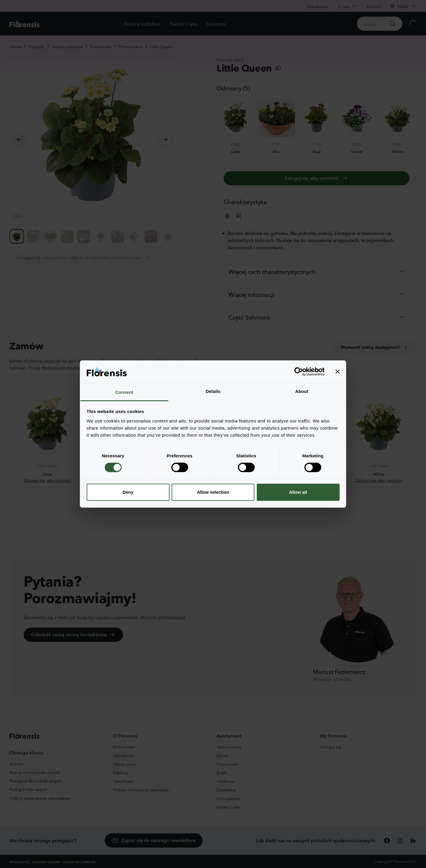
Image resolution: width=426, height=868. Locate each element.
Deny (128, 492)
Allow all (298, 492)
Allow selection (213, 492)
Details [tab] (213, 391)
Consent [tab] (124, 392)
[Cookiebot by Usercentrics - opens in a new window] (299, 372)
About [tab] (302, 391)
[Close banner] (338, 372)
